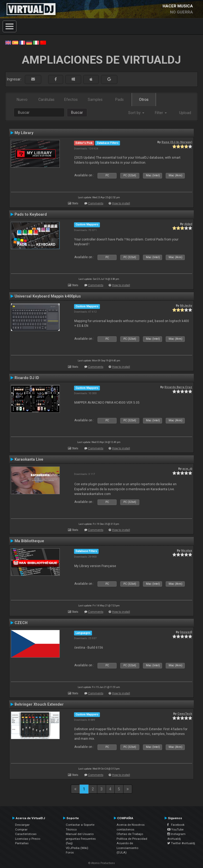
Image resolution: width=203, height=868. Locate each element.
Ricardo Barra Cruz (178, 387)
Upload (185, 113)
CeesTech (185, 714)
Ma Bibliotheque (29, 541)
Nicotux (187, 550)
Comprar (21, 829)
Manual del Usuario (80, 834)
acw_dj (187, 469)
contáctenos (125, 829)
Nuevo (22, 100)
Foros (70, 852)
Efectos (71, 100)
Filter (161, 113)
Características (26, 834)
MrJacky (186, 305)
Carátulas (46, 100)
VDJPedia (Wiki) (77, 848)
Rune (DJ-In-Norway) (177, 142)
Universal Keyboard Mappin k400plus (48, 296)
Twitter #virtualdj (181, 843)
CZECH (21, 623)
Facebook (176, 825)
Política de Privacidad (132, 839)
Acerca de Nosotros (131, 825)
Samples (95, 100)
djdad (188, 224)
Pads (119, 100)
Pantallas (22, 843)
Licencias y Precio (28, 839)
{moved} (186, 632)
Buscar (77, 112)
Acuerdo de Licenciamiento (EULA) (127, 848)
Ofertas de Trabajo (130, 834)
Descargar (22, 825)
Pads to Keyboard (31, 214)
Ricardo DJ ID (27, 378)
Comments (96, 203)
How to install (121, 203)
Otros (144, 100)
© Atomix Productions (102, 863)
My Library (24, 133)
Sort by (136, 113)
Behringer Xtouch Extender (39, 704)
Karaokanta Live (29, 459)
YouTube (175, 829)
